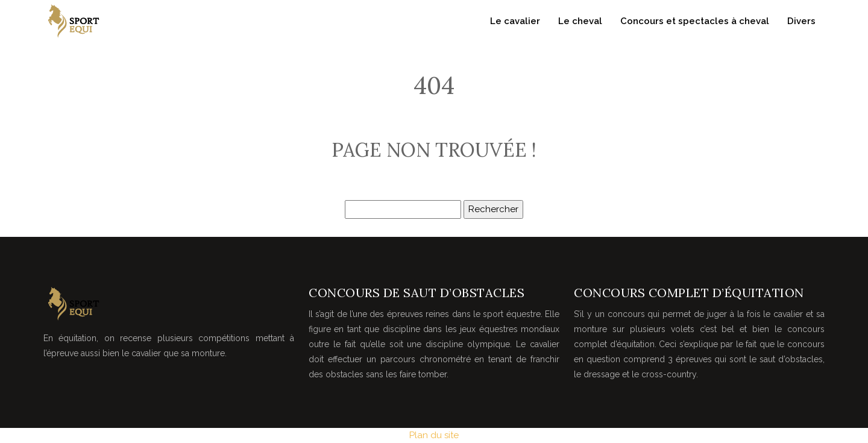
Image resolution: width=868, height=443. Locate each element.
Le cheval (580, 21)
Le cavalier (515, 21)
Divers (801, 21)
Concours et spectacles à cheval (695, 21)
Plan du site (434, 435)
